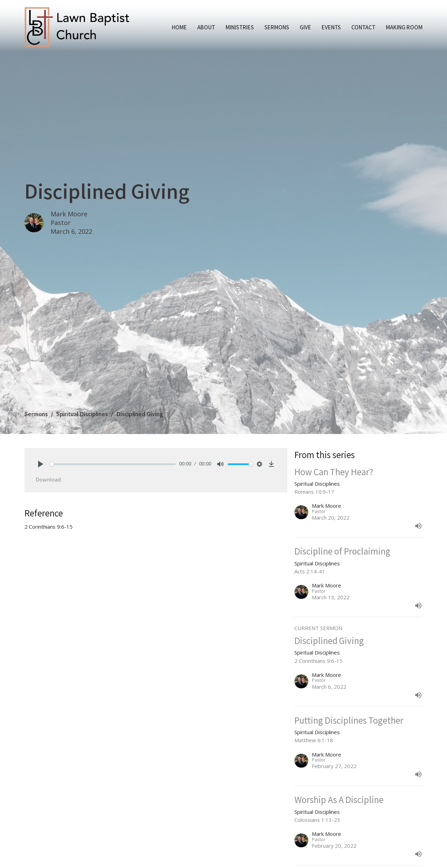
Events (331, 27)
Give (305, 27)
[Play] (41, 464)
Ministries (240, 27)
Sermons (277, 27)
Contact (363, 27)
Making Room (404, 27)
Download (48, 479)
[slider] (113, 464)
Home (179, 27)
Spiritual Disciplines (82, 414)
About (206, 27)
